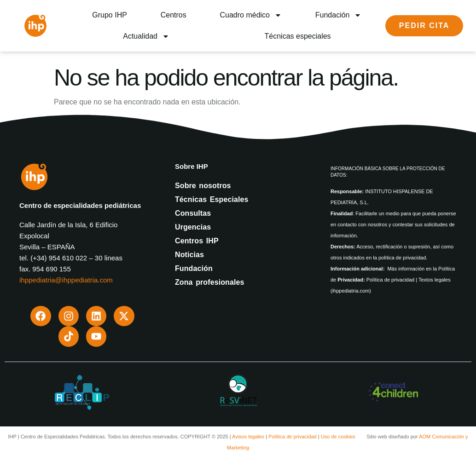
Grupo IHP (110, 15)
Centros (174, 15)
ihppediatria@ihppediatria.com (66, 280)
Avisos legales (248, 432)
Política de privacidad (293, 432)
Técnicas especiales (298, 36)
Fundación (339, 15)
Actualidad (146, 36)
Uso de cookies (338, 432)
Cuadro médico (251, 15)
